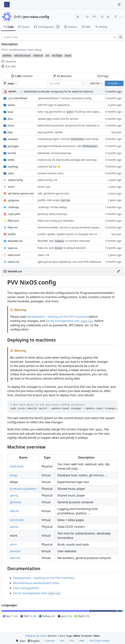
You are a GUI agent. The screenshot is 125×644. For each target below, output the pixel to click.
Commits (22, 76)
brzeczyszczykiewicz (23, 489)
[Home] (7, 5)
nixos (68, 55)
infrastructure (22, 55)
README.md (15, 241)
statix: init (43, 255)
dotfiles (7, 55)
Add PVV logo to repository (54, 105)
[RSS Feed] (78, 17)
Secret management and (70, 321)
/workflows (18, 98)
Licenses (50, 641)
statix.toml (14, 255)
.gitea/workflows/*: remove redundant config (64, 98)
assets (11, 105)
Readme (9, 61)
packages (13, 146)
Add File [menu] (96, 83)
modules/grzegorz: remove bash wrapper (70, 139)
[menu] (20, 641)
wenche (15, 558)
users (11, 173)
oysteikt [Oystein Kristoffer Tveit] (13, 91)
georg (14, 495)
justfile (12, 234)
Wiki (82, 641)
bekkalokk (17, 466)
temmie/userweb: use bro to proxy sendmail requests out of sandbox (79, 227)
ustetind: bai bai (47, 166)
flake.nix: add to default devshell (62, 248)
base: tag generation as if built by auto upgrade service (74, 112)
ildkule (14, 511)
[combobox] (66, 83)
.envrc (11, 187)
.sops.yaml (14, 214)
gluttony (16, 502)
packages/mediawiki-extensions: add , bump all (74, 146)
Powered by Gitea (36, 636)
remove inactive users (51, 173)
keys (10, 132)
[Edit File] (118, 271)
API (62, 641)
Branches (62, 76)
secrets (12, 153)
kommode (17, 520)
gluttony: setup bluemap (52, 214)
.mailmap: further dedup (52, 207)
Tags (103, 76)
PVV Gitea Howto (100, 641)
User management (26, 588)
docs (10, 119)
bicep (14, 475)
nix (47, 55)
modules (13, 139)
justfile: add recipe (54, 200)
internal (38, 55)
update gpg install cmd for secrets (58, 119)
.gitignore (13, 200)
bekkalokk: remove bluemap (54, 153)
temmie (15, 551)
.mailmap (13, 207)
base (10, 112)
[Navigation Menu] (120, 4)
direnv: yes (44, 187)
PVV (72, 641)
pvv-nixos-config (36, 17)
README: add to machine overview (64, 241)
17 (94, 17)
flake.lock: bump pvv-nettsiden (56, 221)
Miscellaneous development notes (36, 583)
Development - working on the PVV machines (57, 317)
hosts (11, 125)
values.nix (14, 262)
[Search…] (121, 37)
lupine (14, 527)
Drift (17, 17)
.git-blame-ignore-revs (21, 193)
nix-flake (57, 55)
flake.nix (13, 227)
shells (11, 160)
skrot (13, 544)
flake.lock (13, 221)
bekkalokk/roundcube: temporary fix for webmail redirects (59, 91)
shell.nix (13, 248)
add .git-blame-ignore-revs (53, 193)
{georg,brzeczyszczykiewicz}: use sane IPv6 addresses (69, 262)
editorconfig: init (47, 180)
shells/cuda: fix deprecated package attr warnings (67, 160)
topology (13, 166)
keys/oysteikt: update (50, 132)
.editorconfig (15, 180)
